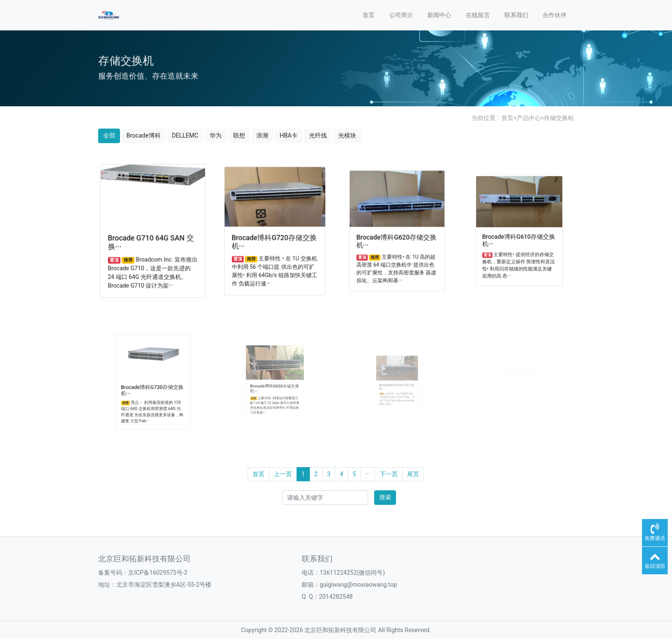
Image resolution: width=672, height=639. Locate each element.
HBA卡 (289, 135)
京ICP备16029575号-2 (158, 573)
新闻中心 (439, 15)
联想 (239, 135)
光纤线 (318, 135)
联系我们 (516, 15)
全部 (109, 135)
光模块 (347, 135)
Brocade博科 (144, 135)
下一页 (389, 474)
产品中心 (529, 118)
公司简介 (401, 15)
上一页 (283, 474)
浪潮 (262, 135)
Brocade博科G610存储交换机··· (519, 238)
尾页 (413, 474)
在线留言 (478, 15)
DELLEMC (185, 135)
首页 (369, 15)
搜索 (385, 497)
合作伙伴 (555, 15)
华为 (216, 135)
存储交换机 (559, 118)
